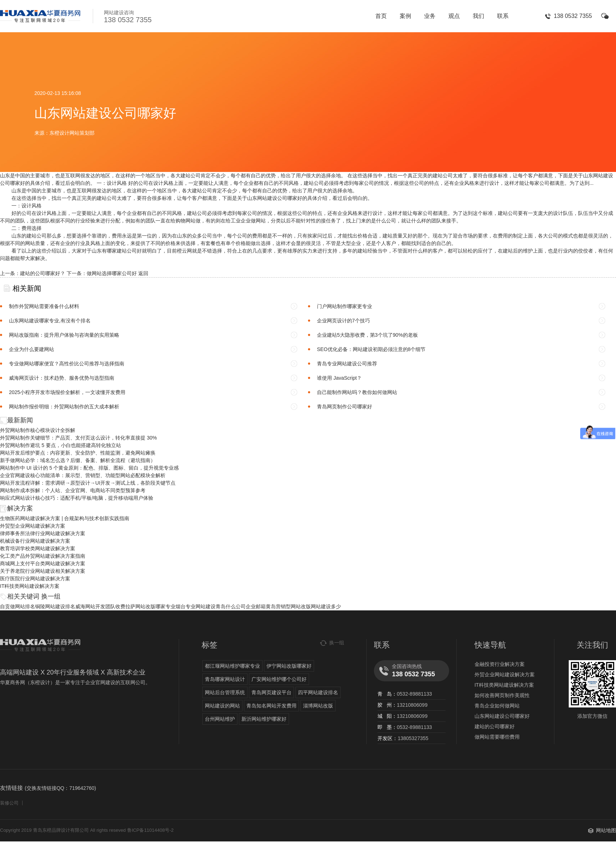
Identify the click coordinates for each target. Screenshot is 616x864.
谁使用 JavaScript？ (339, 378)
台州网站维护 (220, 719)
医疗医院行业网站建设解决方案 (35, 579)
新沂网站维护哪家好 (264, 719)
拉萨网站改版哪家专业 (150, 606)
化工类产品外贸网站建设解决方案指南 (43, 556)
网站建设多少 (326, 606)
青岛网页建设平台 (271, 692)
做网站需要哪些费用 (497, 737)
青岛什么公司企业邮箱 (241, 606)
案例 (405, 16)
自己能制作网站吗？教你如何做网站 (357, 392)
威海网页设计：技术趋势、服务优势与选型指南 (62, 378)
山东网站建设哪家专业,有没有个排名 (50, 321)
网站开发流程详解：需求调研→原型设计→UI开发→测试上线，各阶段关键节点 (88, 483)
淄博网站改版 (318, 706)
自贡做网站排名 (18, 606)
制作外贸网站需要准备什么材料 (44, 306)
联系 (503, 16)
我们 (478, 16)
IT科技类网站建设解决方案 (30, 586)
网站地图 (606, 830)
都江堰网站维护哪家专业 (232, 666)
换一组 (51, 596)
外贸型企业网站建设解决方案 (33, 526)
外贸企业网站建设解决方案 (505, 675)
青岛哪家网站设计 (225, 679)
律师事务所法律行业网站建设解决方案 (43, 533)
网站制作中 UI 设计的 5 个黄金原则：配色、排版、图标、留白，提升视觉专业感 (89, 468)
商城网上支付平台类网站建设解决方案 (43, 563)
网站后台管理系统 (225, 692)
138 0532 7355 (573, 16)
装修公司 (9, 803)
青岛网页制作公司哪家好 (345, 407)
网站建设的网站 (222, 706)
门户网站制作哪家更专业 (345, 306)
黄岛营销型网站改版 (288, 606)
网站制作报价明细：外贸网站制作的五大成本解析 (64, 407)
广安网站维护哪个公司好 (279, 679)
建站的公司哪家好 (495, 726)
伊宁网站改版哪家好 (289, 666)
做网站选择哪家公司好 (112, 273)
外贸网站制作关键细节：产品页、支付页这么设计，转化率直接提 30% (78, 438)
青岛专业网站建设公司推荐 (347, 364)
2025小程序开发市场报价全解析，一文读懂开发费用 (67, 392)
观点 (454, 16)
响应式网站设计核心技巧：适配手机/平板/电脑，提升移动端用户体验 (77, 498)
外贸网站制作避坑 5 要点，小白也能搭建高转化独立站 (61, 445)
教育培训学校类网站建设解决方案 (38, 548)
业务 (430, 16)
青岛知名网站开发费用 (271, 706)
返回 (143, 273)
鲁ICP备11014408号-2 (150, 830)
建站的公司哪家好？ (43, 273)
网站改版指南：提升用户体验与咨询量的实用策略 (64, 335)
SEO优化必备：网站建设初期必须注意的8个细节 (371, 349)
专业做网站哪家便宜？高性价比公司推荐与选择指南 (67, 364)
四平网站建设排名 (318, 692)
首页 (381, 16)
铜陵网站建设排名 (55, 606)
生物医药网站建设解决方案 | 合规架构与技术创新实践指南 (65, 518)
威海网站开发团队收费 (100, 606)
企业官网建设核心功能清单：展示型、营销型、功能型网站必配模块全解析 (83, 475)
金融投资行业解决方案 (500, 664)
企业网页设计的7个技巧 (343, 321)
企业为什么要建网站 (32, 349)
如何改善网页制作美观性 (502, 695)
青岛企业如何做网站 (497, 706)
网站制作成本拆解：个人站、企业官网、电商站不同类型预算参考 (73, 490)
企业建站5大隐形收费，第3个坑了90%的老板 (367, 335)
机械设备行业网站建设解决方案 (35, 541)
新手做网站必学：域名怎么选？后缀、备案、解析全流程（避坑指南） (78, 460)
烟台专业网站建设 (196, 606)
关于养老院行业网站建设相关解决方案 (43, 571)
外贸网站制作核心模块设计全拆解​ (38, 430)
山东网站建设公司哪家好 (502, 716)
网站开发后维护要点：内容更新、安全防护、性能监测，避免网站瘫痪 (78, 453)
